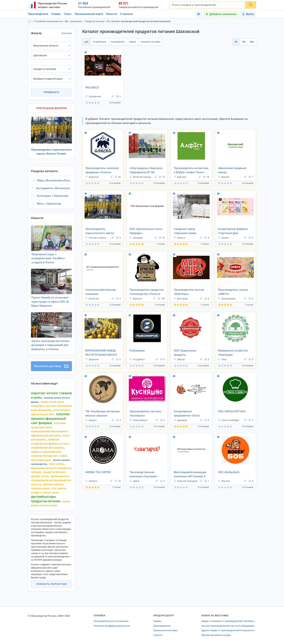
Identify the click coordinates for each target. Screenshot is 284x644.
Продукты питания (95, 21)
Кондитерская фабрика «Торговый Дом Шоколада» (233, 231)
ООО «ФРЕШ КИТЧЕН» (232, 411)
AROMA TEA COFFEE (98, 472)
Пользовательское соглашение (111, 621)
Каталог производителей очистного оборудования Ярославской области (229, 626)
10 (118, 481)
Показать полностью (52, 584)
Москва (224, 481)
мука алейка (57, 464)
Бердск (91, 420)
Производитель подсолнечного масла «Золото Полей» (100, 231)
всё (86, 42)
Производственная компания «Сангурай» (143, 474)
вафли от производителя (46, 452)
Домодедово (227, 299)
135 (161, 299)
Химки (223, 238)
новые (132, 42)
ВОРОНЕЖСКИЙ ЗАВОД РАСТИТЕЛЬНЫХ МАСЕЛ (101, 353)
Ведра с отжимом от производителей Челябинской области (229, 621)
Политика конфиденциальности (112, 626)
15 (162, 177)
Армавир (136, 238)
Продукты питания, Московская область (109, 21)
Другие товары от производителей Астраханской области (229, 630)
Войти (248, 14)
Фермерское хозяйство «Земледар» (233, 353)
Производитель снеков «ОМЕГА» (233, 292)
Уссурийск (137, 359)
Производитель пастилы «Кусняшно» (146, 413)
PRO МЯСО (92, 88)
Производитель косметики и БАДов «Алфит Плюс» (191, 170)
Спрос (68, 14)
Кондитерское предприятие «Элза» (187, 413)
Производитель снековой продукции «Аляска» (102, 170)
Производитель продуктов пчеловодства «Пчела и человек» (147, 292)
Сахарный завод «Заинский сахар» (185, 231)
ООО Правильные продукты (185, 353)
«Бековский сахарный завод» (232, 170)
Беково (223, 177)
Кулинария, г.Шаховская (52, 196)
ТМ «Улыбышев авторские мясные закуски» (102, 413)
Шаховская (76, 21)
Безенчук (92, 299)
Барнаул (180, 177)
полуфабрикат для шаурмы (48, 448)
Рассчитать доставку (51, 366)
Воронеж (92, 177)
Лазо (222, 359)
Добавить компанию (223, 14)
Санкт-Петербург (229, 420)
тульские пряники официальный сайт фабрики (50, 418)
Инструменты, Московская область (54, 188)
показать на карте (150, 42)
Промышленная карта (89, 14)
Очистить (67, 33)
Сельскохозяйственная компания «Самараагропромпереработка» (103, 292)
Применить (52, 92)
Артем (134, 481)
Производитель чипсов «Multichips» (189, 292)
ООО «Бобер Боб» (229, 472)
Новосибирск (138, 420)
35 (118, 177)
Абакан (179, 359)
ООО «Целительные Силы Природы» (146, 231)
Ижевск (91, 481)
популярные (118, 42)
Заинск (179, 238)
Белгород (180, 299)
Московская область (67, 21)
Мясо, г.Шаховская (49, 204)
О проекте (126, 14)
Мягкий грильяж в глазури (216, 635)
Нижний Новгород (185, 481)
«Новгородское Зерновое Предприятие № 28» (146, 170)
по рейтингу (100, 42)
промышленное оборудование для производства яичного (51, 480)
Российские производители (48, 21)
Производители (38, 14)
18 (206, 177)
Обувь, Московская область (54, 180)
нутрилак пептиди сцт (44, 456)
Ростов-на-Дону (96, 238)
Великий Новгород (141, 177)
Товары (56, 14)
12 (162, 238)
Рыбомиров (137, 351)
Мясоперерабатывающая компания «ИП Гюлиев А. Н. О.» (190, 475)
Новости (112, 14)
